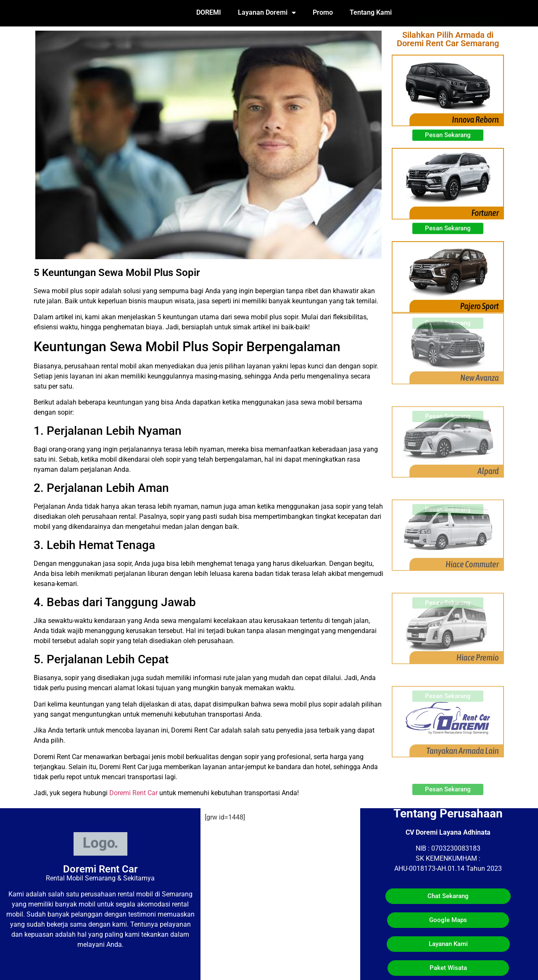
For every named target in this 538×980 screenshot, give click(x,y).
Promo (323, 12)
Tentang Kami (371, 12)
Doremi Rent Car (133, 793)
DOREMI (209, 12)
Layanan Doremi (267, 13)
